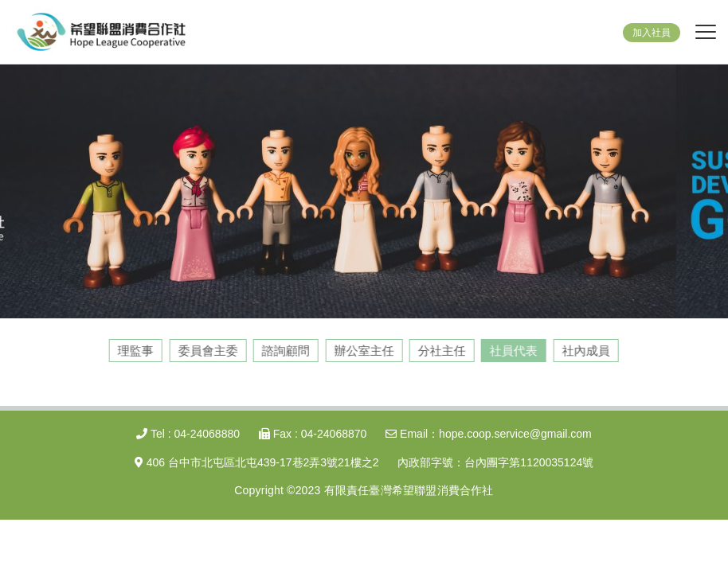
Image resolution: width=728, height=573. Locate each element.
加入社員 (652, 33)
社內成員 (585, 351)
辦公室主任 (364, 351)
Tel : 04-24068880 (188, 434)
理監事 (135, 351)
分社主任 (441, 351)
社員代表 (513, 351)
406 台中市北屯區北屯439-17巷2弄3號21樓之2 (257, 462)
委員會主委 (207, 351)
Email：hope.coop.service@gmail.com (489, 434)
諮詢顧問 (285, 351)
